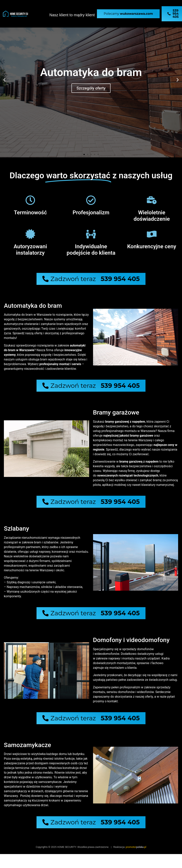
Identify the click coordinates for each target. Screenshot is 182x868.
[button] (4, 80)
